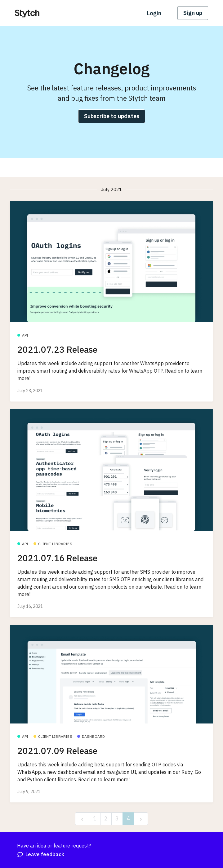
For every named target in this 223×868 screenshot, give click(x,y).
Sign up (193, 13)
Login (154, 13)
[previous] (82, 819)
